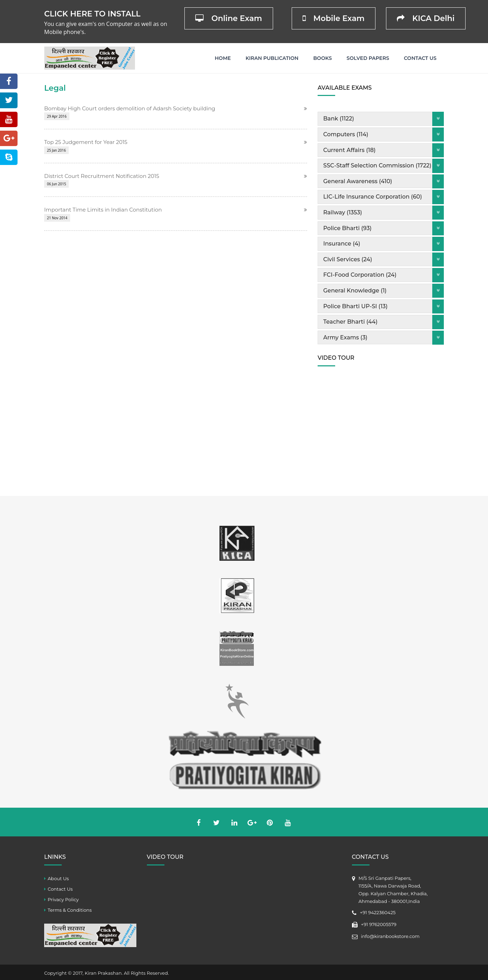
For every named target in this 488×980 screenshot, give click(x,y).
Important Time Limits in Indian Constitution (103, 210)
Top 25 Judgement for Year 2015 (86, 142)
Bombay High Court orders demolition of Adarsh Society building (130, 108)
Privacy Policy (63, 899)
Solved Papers (368, 58)
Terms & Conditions (70, 910)
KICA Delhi (426, 18)
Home (223, 58)
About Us (58, 878)
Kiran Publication (272, 58)
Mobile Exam (334, 18)
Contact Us (420, 58)
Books (322, 58)
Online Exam (229, 18)
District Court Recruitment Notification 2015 (102, 176)
